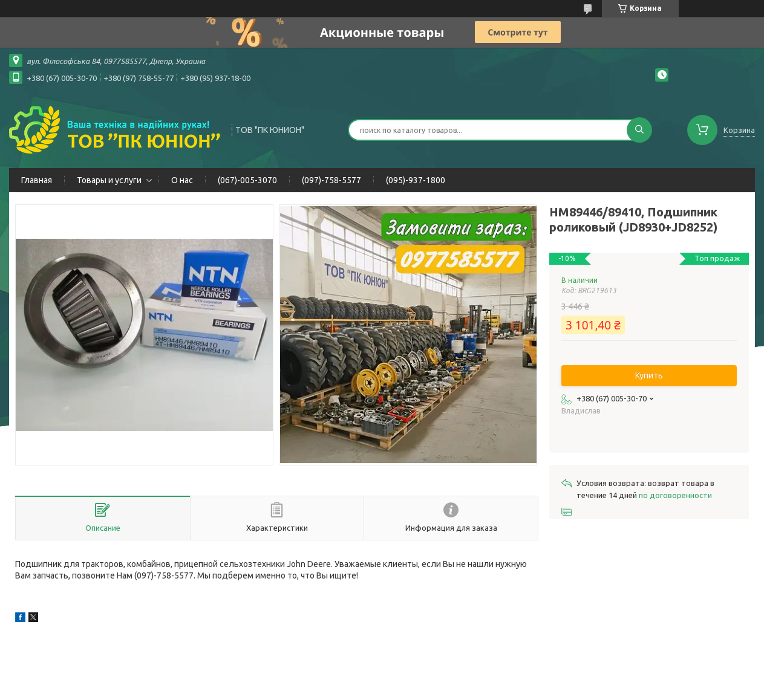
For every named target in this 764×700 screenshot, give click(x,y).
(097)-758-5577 (331, 180)
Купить (649, 375)
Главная (37, 180)
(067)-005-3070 (247, 180)
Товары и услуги (109, 180)
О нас (182, 180)
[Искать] (639, 130)
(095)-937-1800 (416, 180)
